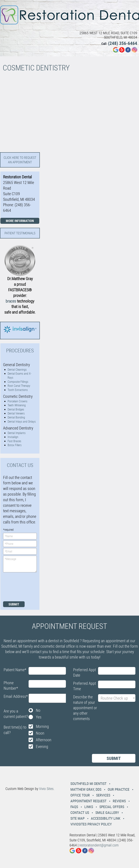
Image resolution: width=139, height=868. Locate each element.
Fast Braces (14, 441)
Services (103, 795)
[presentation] (18, 586)
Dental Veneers (16, 413)
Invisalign (13, 437)
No (38, 710)
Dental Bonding (16, 417)
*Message (20, 564)
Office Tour (80, 795)
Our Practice (119, 789)
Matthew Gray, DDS (86, 789)
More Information (20, 221)
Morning (42, 726)
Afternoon (44, 740)
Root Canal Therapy (19, 386)
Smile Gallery (107, 813)
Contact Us (80, 813)
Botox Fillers (15, 445)
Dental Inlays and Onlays (22, 422)
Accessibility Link (106, 818)
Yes (39, 717)
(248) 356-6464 (123, 43)
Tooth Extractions (18, 390)
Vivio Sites (46, 789)
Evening (42, 746)
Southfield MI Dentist (88, 784)
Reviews (119, 801)
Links (89, 807)
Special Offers (112, 807)
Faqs (74, 807)
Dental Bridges (16, 409)
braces (11, 301)
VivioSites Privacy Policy (91, 824)
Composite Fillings (18, 382)
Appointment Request (88, 801)
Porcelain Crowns (17, 401)
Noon (40, 733)
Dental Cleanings (17, 370)
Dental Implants (17, 433)
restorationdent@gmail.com (99, 845)
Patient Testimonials (20, 233)
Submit (14, 604)
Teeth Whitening (17, 405)
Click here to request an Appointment (20, 160)
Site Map (77, 818)
